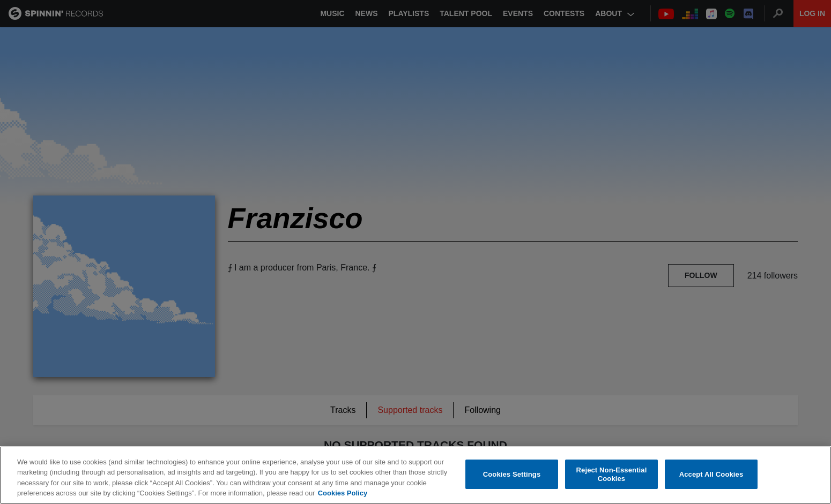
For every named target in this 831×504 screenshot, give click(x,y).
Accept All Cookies (711, 474)
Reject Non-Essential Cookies (612, 474)
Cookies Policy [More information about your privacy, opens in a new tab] (343, 493)
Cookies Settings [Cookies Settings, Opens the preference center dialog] (512, 474)
